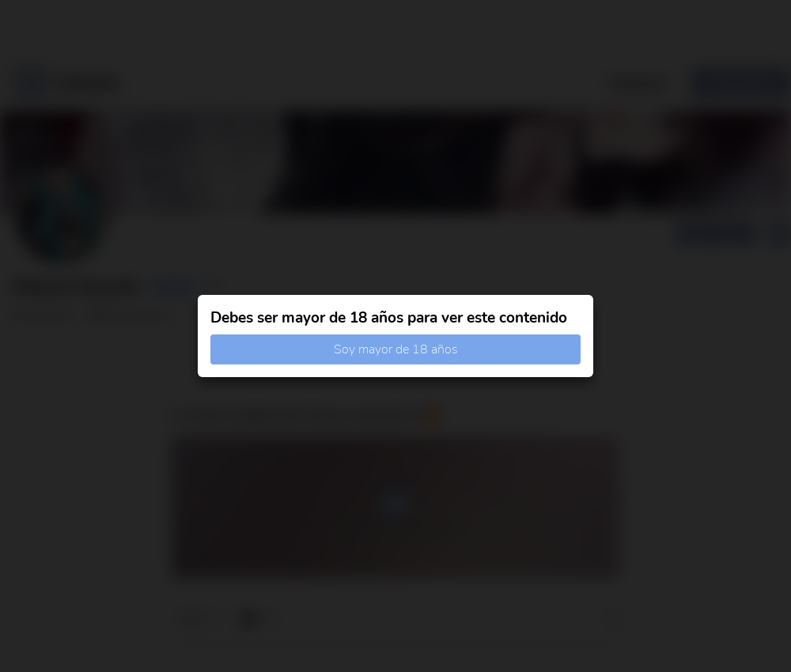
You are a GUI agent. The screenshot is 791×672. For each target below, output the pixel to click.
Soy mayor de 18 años (396, 349)
